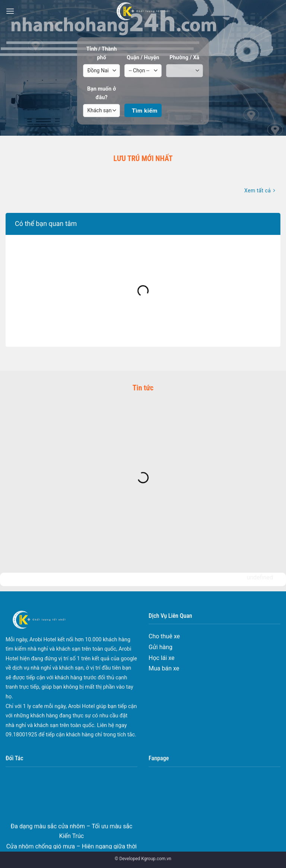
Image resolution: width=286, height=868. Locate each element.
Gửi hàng (161, 647)
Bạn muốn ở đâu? (101, 93)
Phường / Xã (184, 58)
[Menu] (10, 11)
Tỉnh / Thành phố (102, 53)
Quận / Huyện (143, 58)
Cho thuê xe (164, 636)
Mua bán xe (164, 668)
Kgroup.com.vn (156, 859)
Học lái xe (162, 658)
